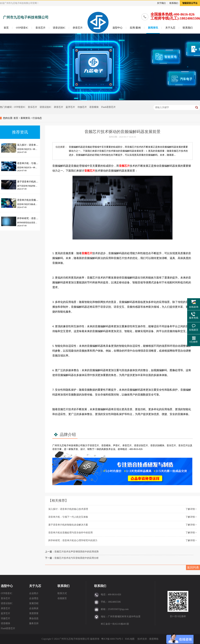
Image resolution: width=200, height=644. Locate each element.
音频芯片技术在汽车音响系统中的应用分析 (76, 558)
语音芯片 (94, 445)
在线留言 (62, 598)
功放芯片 (82, 107)
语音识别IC (59, 28)
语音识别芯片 (141, 445)
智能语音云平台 (190, 3)
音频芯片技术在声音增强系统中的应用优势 (76, 552)
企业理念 (34, 598)
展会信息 (34, 618)
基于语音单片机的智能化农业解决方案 (68, 525)
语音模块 (94, 107)
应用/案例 (135, 28)
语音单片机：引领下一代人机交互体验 (68, 517)
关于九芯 (170, 28)
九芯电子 (64, 445)
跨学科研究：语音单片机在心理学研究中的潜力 (73, 540)
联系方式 (62, 593)
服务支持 (34, 623)
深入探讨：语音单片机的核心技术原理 (68, 509)
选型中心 (117, 28)
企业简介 (34, 593)
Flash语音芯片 (108, 107)
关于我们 (161, 3)
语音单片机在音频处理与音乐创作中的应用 (70, 533)
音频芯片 (124, 166)
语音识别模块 (157, 445)
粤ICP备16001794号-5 (112, 639)
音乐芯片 (40, 28)
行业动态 (37, 118)
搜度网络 (154, 639)
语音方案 (57, 449)
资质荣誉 (34, 613)
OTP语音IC (22, 28)
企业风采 (34, 608)
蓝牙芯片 (70, 107)
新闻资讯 (153, 28)
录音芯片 (78, 28)
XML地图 (130, 639)
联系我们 (174, 3)
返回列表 (193, 567)
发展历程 (34, 603)
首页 (6, 28)
